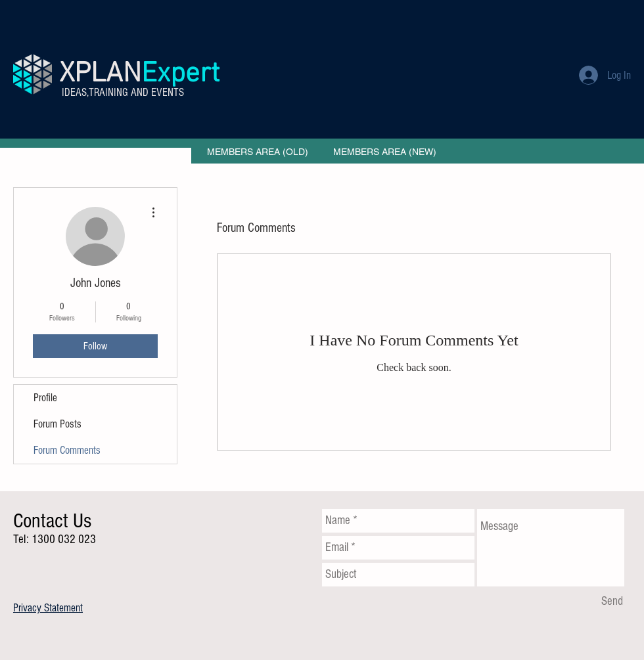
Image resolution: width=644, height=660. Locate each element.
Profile (45, 398)
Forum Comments (67, 450)
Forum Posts (57, 424)
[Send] (612, 602)
